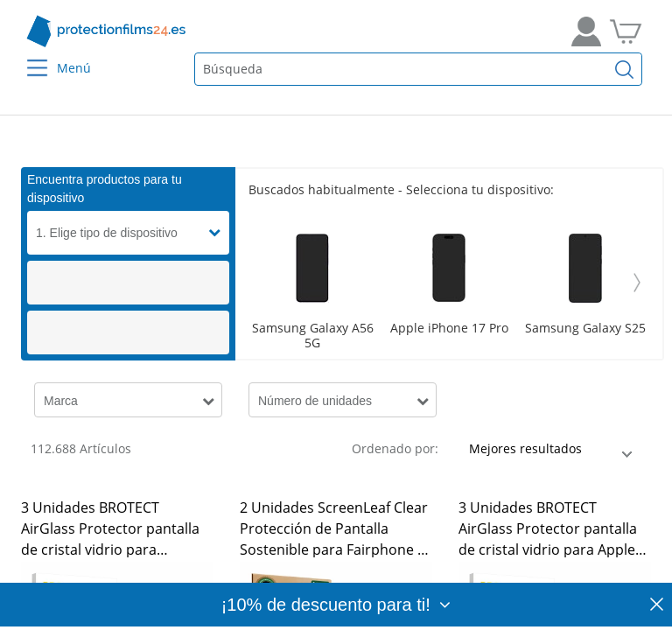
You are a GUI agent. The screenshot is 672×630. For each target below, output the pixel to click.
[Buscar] (625, 69)
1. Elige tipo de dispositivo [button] (107, 233)
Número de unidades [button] (315, 401)
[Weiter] (637, 283)
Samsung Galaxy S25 (585, 329)
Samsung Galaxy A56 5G (313, 336)
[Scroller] (449, 283)
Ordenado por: (395, 448)
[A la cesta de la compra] (626, 31)
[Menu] (27, 56)
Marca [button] (61, 401)
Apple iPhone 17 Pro (449, 329)
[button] (219, 233)
